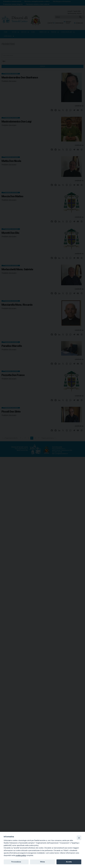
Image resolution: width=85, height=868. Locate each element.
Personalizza (16, 862)
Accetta (69, 862)
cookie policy (21, 855)
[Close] (79, 838)
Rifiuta (42, 862)
